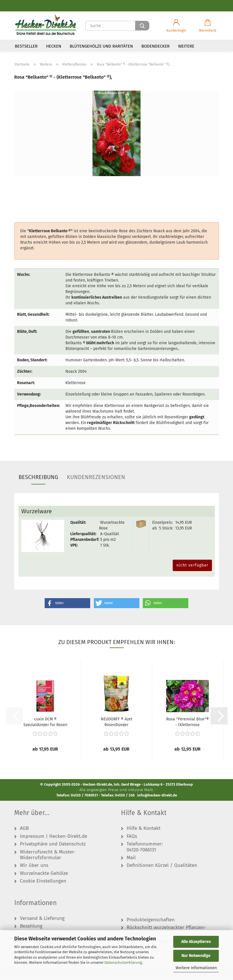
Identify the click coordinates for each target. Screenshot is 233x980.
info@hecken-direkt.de (157, 799)
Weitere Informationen (196, 968)
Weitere (186, 46)
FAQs (132, 840)
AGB (24, 832)
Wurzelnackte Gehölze (44, 877)
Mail (131, 861)
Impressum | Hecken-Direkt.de (53, 840)
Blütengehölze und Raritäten (101, 46)
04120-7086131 (141, 854)
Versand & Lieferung (42, 922)
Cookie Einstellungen (43, 885)
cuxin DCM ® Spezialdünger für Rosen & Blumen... (45, 726)
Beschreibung (38, 481)
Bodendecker (155, 46)
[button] (176, 26)
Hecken (54, 46)
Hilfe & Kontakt (144, 832)
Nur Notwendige (196, 956)
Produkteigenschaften (151, 924)
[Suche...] (142, 26)
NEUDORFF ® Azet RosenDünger (116, 726)
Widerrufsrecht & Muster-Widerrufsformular (48, 859)
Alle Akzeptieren (196, 942)
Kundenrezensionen (96, 481)
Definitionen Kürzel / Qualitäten (162, 869)
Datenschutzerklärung (123, 962)
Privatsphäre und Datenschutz (53, 848)
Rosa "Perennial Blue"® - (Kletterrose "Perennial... (187, 726)
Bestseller (26, 46)
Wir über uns (34, 869)
